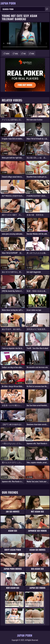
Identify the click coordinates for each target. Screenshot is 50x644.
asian (7, 53)
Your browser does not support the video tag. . (25, 36)
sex (25, 53)
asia (33, 53)
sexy (16, 53)
